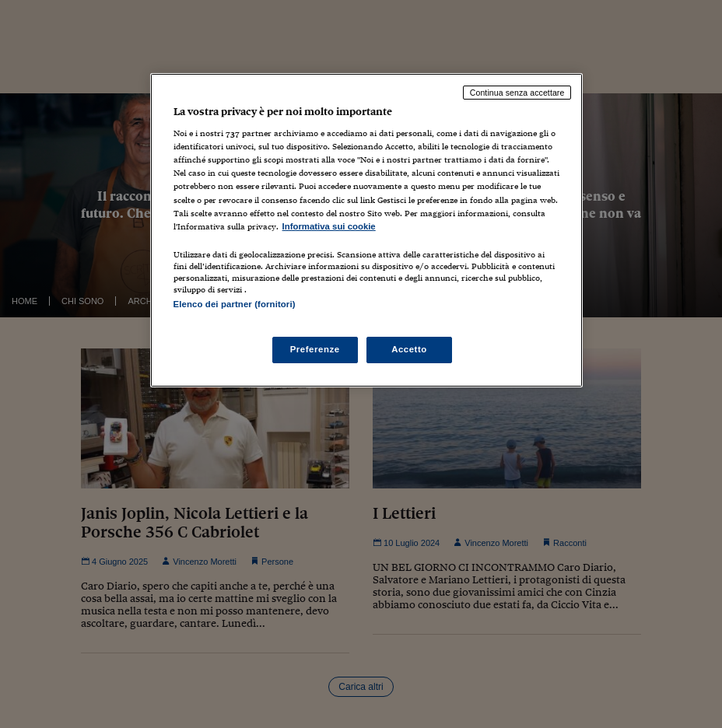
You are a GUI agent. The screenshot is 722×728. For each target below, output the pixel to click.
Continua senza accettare (517, 93)
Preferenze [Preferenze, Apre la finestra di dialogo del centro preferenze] (315, 349)
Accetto (409, 349)
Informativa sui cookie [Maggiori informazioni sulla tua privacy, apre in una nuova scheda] (329, 226)
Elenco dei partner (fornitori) (235, 304)
